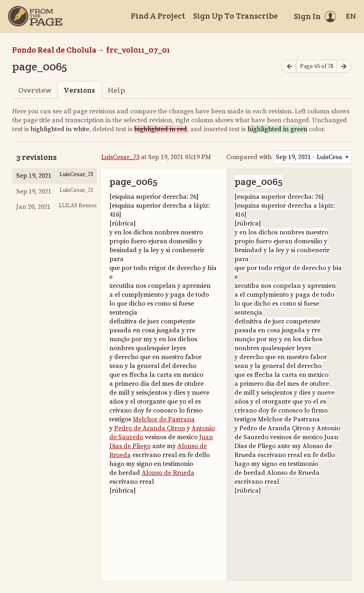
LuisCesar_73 (120, 157)
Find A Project (158, 16)
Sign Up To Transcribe (235, 16)
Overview (35, 90)
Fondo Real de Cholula (54, 50)
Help (116, 90)
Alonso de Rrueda (168, 473)
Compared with (249, 157)
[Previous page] (289, 67)
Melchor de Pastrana (164, 419)
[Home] (35, 16)
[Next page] (344, 67)
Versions (79, 90)
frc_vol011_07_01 (138, 50)
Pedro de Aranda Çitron (150, 428)
